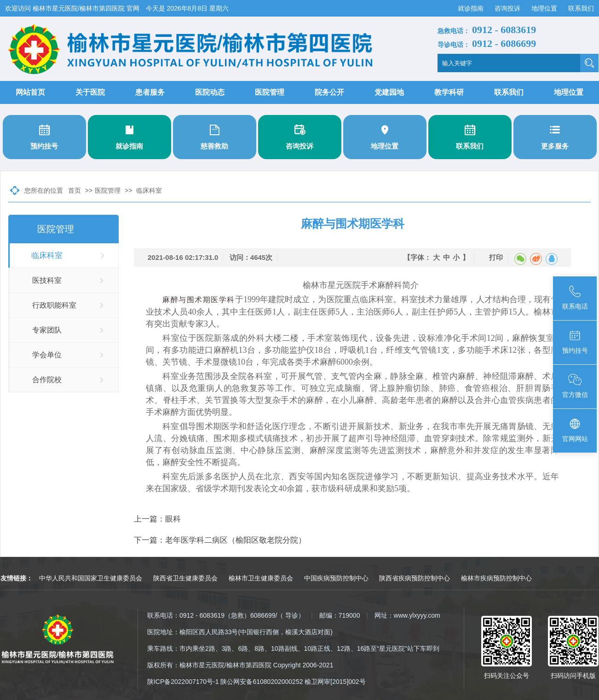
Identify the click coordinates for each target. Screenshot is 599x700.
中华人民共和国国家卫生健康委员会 (91, 578)
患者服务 (150, 92)
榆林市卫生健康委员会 (261, 578)
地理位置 (545, 8)
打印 (496, 257)
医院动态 (210, 92)
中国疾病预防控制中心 (336, 578)
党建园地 (389, 92)
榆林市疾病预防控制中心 (496, 578)
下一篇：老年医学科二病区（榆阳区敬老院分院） (220, 540)
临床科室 (149, 190)
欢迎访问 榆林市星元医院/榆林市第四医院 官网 (73, 8)
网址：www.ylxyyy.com (407, 615)
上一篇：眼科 (157, 519)
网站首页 (30, 92)
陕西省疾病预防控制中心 (415, 578)
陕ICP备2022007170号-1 (183, 682)
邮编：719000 (340, 615)
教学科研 (449, 92)
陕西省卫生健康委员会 (185, 578)
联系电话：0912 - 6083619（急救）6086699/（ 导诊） (226, 615)
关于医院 (90, 92)
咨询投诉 (508, 8)
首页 (75, 190)
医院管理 (270, 92)
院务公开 (329, 92)
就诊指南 (472, 8)
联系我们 (581, 8)
